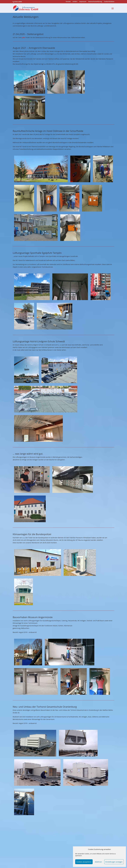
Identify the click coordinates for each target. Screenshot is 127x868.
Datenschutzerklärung (95, 2)
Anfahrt (75, 2)
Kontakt (68, 2)
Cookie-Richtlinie (109, 2)
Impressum (83, 2)
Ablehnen (98, 862)
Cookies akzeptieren (84, 862)
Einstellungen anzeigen (114, 862)
